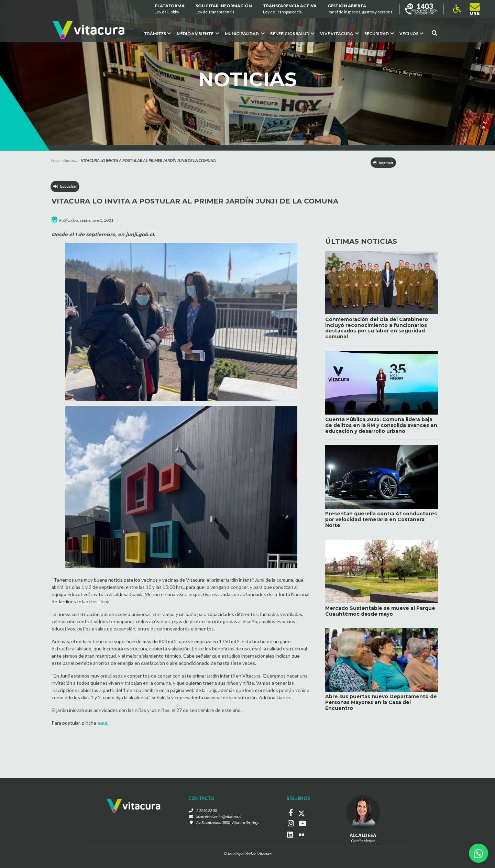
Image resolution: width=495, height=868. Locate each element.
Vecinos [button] (411, 34)
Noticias (70, 160)
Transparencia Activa (290, 9)
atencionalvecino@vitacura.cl (217, 818)
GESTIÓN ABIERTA (361, 9)
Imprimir (378, 163)
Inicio (55, 160)
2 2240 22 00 (204, 812)
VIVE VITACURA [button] (339, 34)
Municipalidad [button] (245, 34)
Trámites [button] (158, 34)
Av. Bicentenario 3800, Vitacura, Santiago (228, 824)
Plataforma (170, 9)
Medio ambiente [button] (198, 34)
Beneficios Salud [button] (292, 34)
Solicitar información (224, 9)
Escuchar (65, 189)
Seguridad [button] (379, 34)
